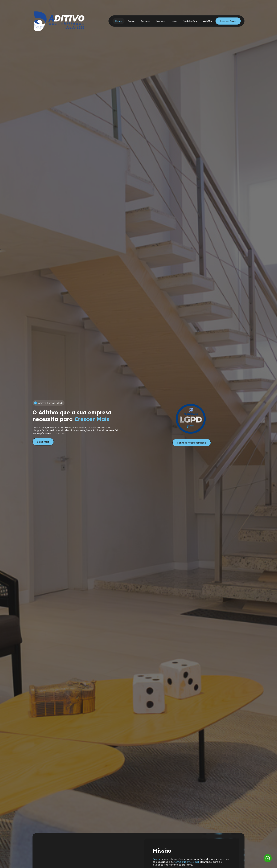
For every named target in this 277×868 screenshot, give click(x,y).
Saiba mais (43, 442)
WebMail (208, 21)
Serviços (145, 21)
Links (174, 21)
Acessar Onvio (228, 21)
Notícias (161, 21)
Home (119, 21)
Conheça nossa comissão (192, 443)
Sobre (131, 21)
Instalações (190, 21)
